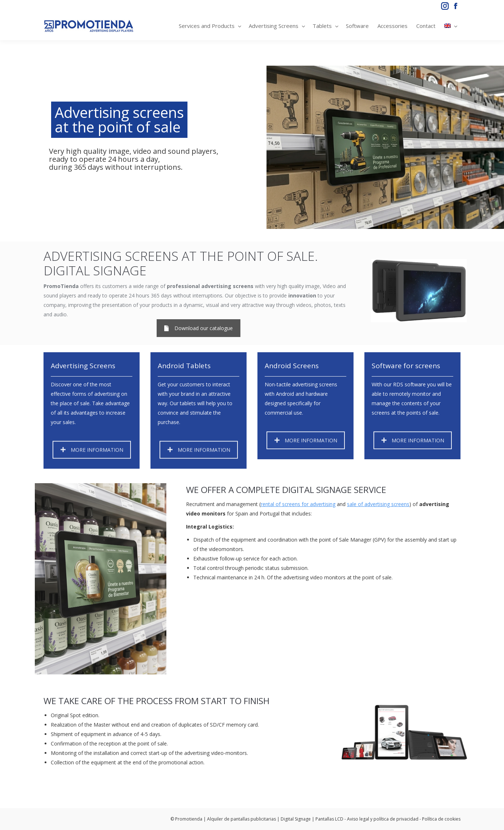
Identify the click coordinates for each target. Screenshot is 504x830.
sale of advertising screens (378, 504)
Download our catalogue (199, 328)
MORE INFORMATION (92, 458)
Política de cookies (441, 819)
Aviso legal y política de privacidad (383, 819)
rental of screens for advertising (298, 504)
